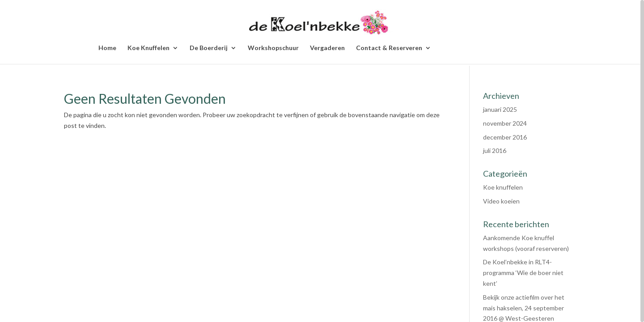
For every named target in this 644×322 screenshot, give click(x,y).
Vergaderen (327, 48)
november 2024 (505, 123)
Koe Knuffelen (148, 48)
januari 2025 (500, 109)
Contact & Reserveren (389, 48)
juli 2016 (495, 150)
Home (107, 48)
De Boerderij (209, 48)
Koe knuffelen (503, 187)
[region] (322, 161)
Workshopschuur (273, 48)
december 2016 (505, 137)
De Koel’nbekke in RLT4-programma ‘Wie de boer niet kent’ (523, 273)
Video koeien (501, 201)
